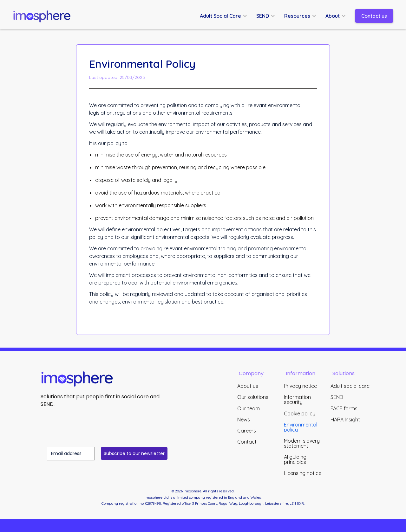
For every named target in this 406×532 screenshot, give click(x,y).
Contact (247, 442)
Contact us (374, 16)
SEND (337, 397)
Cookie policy (300, 413)
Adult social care (350, 386)
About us (248, 386)
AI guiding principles (295, 459)
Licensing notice (303, 473)
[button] (227, 16)
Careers (247, 431)
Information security (297, 400)
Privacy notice (300, 386)
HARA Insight (345, 420)
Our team (249, 408)
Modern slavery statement (302, 443)
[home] (44, 16)
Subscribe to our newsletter (134, 453)
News (244, 420)
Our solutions (253, 397)
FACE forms (344, 408)
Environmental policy (301, 427)
